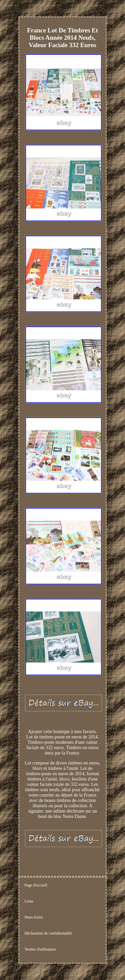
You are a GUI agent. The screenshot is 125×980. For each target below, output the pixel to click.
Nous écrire (34, 917)
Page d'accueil (36, 885)
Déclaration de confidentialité (48, 933)
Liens (29, 901)
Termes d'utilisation (40, 949)
